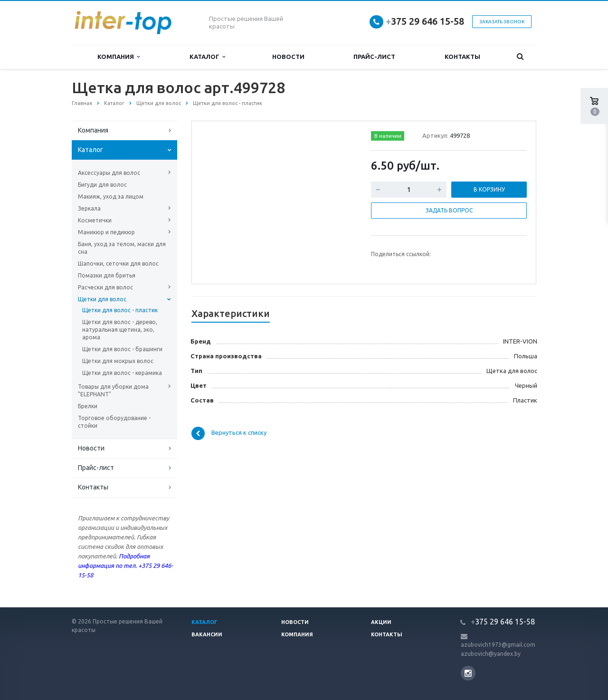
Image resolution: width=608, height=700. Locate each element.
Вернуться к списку (229, 433)
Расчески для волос (105, 287)
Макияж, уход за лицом (111, 197)
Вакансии (207, 634)
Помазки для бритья (107, 275)
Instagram (468, 673)
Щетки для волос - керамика (122, 373)
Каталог (207, 57)
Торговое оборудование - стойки (114, 422)
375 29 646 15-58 (425, 21)
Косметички (95, 220)
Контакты (462, 57)
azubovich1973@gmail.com (498, 645)
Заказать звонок (502, 22)
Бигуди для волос (102, 185)
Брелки (88, 406)
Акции (381, 622)
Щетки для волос (102, 299)
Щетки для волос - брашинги (122, 349)
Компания (119, 57)
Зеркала (89, 208)
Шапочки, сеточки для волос (118, 264)
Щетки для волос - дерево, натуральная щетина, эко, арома (120, 330)
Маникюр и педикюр (106, 232)
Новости (288, 57)
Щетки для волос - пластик (120, 310)
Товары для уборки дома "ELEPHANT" (113, 390)
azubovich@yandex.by (491, 654)
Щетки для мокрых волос (118, 361)
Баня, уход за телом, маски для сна (122, 248)
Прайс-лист (374, 57)
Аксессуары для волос (109, 173)
